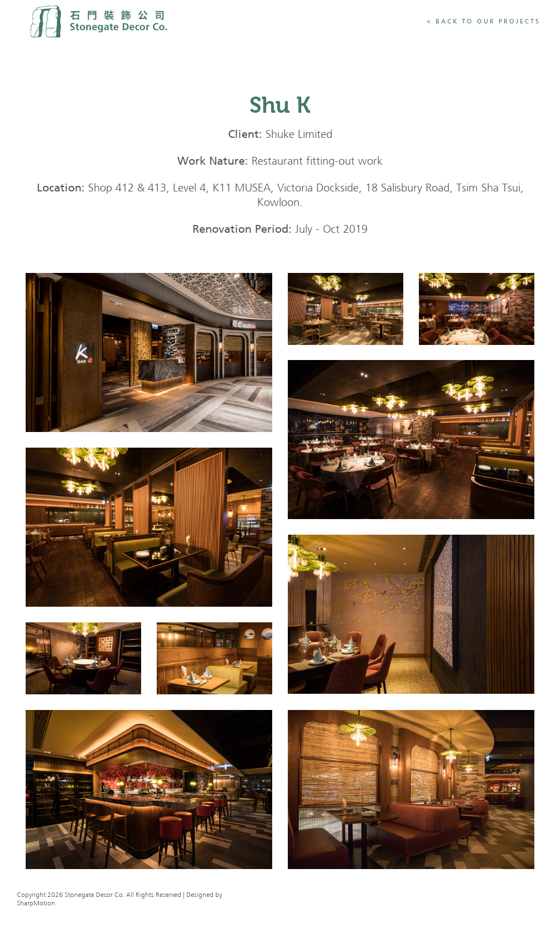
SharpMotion (36, 904)
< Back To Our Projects (484, 22)
